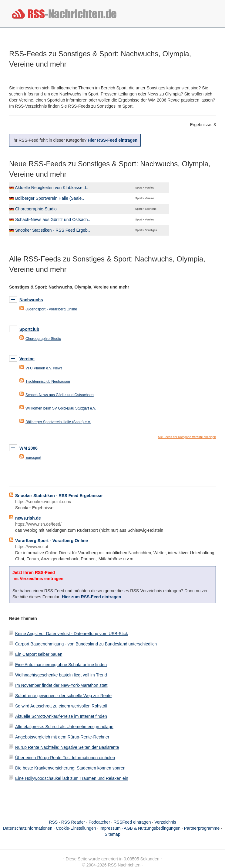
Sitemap (112, 834)
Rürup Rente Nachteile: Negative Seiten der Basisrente (67, 747)
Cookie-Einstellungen (76, 828)
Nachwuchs (31, 300)
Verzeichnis (165, 822)
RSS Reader (73, 822)
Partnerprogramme (202, 828)
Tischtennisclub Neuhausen (48, 382)
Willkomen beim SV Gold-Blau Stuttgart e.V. (61, 408)
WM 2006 (29, 448)
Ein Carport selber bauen (39, 654)
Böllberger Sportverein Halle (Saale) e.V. (58, 422)
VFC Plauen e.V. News (44, 368)
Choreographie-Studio (36, 209)
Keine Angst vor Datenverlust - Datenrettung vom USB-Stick (72, 634)
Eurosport (33, 458)
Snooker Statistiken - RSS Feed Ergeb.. (53, 230)
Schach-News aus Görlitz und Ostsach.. (53, 220)
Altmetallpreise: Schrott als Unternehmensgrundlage (64, 727)
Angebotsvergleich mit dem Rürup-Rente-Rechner (62, 737)
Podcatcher (99, 822)
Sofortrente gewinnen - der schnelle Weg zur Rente (63, 696)
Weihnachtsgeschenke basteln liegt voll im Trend (61, 675)
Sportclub (29, 329)
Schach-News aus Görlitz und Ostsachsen (60, 395)
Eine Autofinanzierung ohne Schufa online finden (61, 665)
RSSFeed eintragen (132, 822)
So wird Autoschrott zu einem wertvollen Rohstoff (61, 706)
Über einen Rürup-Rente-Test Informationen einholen (65, 758)
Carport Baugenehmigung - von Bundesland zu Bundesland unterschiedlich (86, 644)
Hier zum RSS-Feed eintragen (92, 597)
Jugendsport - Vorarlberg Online (51, 309)
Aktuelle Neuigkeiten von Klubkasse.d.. (52, 188)
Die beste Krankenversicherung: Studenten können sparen (70, 768)
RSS (53, 822)
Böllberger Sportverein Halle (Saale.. (50, 198)
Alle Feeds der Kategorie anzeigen (187, 437)
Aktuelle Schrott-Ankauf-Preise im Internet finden (61, 716)
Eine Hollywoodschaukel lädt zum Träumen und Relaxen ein (72, 778)
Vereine (27, 359)
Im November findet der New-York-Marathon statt (61, 685)
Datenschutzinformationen (28, 828)
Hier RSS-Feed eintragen (112, 140)
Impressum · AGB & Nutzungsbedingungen (140, 828)
